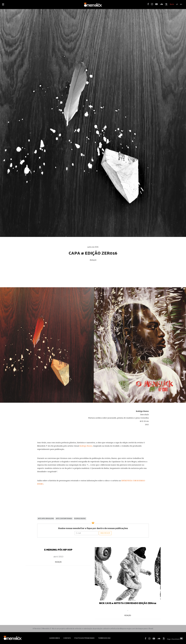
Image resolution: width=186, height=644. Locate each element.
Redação (58, 562)
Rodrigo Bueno (86, 446)
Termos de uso (104, 638)
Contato (67, 638)
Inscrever (105, 533)
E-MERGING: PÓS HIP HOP (58, 550)
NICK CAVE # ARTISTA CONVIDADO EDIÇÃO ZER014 (128, 603)
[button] (3, 5)
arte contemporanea (64, 518)
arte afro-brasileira (46, 518)
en (181, 4)
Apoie (172, 4)
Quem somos (55, 638)
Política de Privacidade (84, 638)
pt (177, 4)
